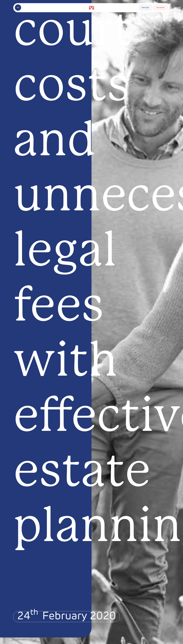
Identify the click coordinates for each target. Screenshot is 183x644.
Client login (145, 8)
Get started (160, 8)
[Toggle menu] (18, 8)
